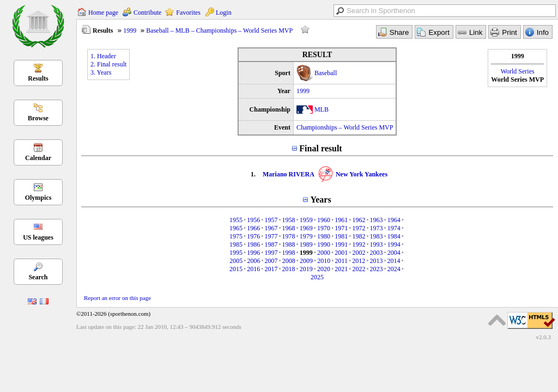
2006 (253, 261)
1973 (377, 228)
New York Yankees (362, 174)
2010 (324, 261)
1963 (377, 220)
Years (320, 200)
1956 (253, 220)
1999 (130, 30)
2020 (324, 269)
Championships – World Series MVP (345, 127)
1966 (253, 228)
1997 (271, 253)
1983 (377, 236)
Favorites (188, 13)
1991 (341, 244)
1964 (394, 220)
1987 (271, 244)
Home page (103, 13)
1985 (236, 244)
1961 (341, 220)
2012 (359, 261)
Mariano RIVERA (289, 174)
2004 (394, 253)
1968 (289, 228)
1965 (236, 228)
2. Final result (108, 64)
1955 (236, 220)
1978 (289, 236)
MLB (322, 109)
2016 (253, 269)
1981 (341, 236)
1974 (394, 228)
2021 (341, 269)
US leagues (38, 237)
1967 (271, 228)
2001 (341, 253)
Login (224, 13)
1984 (394, 236)
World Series (518, 71)
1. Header (103, 56)
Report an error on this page (117, 298)
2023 (377, 269)
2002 (359, 253)
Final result (320, 148)
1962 (359, 220)
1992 (359, 244)
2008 (289, 261)
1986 (253, 244)
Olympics (38, 198)
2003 (377, 253)
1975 (236, 236)
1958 (289, 220)
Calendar (38, 158)
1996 (253, 253)
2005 (236, 261)
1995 (236, 253)
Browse (38, 118)
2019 (306, 269)
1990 (324, 244)
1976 (253, 236)
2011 (341, 261)
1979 (306, 236)
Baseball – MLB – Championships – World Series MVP (219, 30)
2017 (271, 269)
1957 (271, 220)
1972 (359, 228)
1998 (289, 253)
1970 (324, 228)
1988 (289, 244)
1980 (324, 236)
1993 (377, 244)
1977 (271, 236)
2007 (271, 261)
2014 (394, 261)
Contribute (147, 13)
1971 (341, 228)
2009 (306, 261)
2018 (289, 269)
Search (38, 277)
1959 (306, 220)
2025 (317, 277)
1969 (306, 228)
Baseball (326, 73)
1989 (306, 244)
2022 (359, 269)
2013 (376, 261)
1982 (359, 236)
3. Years (101, 72)
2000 (324, 253)
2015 (236, 269)
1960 (324, 220)
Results (38, 78)
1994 (394, 244)
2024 (394, 269)
